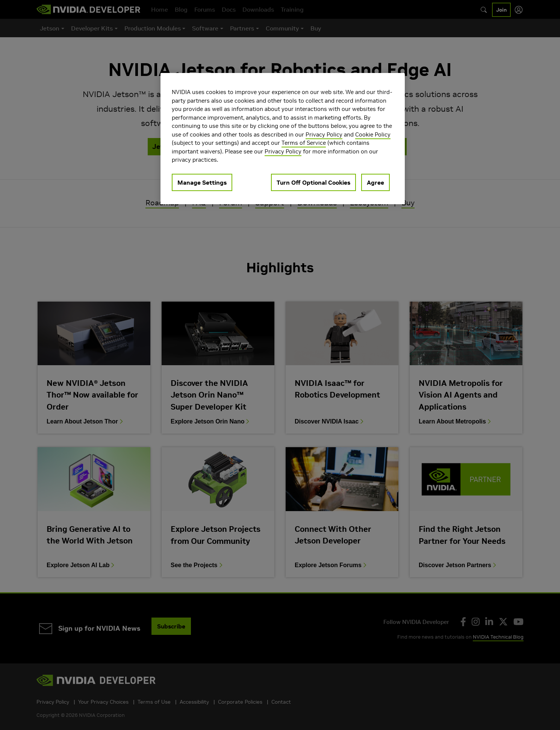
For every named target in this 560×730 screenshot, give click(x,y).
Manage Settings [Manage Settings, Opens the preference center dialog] (202, 182)
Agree (375, 182)
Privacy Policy (324, 134)
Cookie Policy (373, 134)
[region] (283, 139)
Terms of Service (304, 143)
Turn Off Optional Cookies (313, 182)
